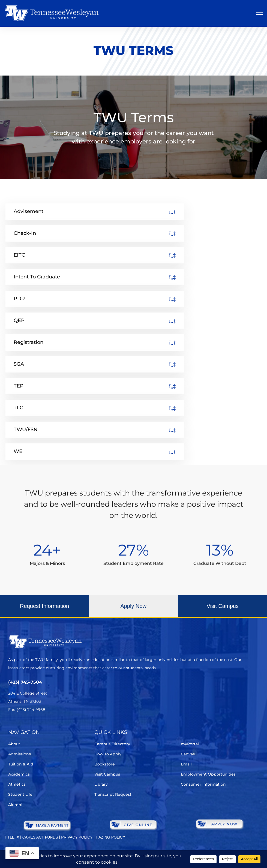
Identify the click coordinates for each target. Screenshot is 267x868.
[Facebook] (27, 726)
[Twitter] (12, 726)
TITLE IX (12, 837)
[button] (44, 611)
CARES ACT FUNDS (40, 837)
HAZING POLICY (110, 837)
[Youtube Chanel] (57, 726)
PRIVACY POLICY (77, 837)
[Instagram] (42, 726)
